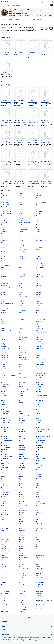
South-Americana (41, 443)
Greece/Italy (22, 274)
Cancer (3, 335)
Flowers (21, 207)
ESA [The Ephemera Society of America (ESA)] (24, 15)
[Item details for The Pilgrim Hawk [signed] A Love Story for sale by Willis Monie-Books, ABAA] (20, 176)
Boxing (3, 297)
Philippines (39, 261)
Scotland (38, 378)
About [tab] (11, 20)
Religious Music (40, 328)
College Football (5, 423)
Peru (37, 254)
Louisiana (21, 470)
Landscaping (22, 432)
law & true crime (23, 443)
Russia (38, 357)
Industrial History (23, 351)
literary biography (23, 459)
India (20, 346)
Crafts (3, 472)
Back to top (27, 617)
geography (21, 254)
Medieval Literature (23, 510)
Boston (3, 290)
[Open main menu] (3, 5)
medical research (23, 506)
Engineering (4, 553)
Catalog (3, 344)
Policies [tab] (18, 20)
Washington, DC (40, 555)
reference (39, 324)
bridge (3, 301)
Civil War (3, 396)
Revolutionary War (41, 335)
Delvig (3, 506)
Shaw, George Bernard (42, 396)
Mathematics (22, 501)
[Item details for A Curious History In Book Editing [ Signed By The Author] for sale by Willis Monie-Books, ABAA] (7, 176)
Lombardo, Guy (22, 468)
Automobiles (4, 254)
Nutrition (39, 193)
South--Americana (41, 441)
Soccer (38, 423)
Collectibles (4, 418)
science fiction (40, 375)
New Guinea (22, 589)
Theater (38, 501)
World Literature (40, 589)
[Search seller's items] (38, 20)
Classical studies (5, 398)
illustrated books (23, 337)
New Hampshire (23, 591)
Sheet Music (39, 398)
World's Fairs (39, 598)
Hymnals (21, 328)
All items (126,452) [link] (5, 85)
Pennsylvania (40, 247)
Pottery (38, 288)
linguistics (21, 456)
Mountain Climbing (23, 558)
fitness (20, 202)
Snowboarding (40, 420)
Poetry (38, 274)
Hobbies (21, 301)
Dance (3, 490)
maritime (21, 488)
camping (3, 324)
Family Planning (5, 593)
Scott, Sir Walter (40, 380)
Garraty (21, 243)
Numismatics (22, 611)
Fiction (3, 609)
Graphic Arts (22, 270)
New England (22, 587)
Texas (38, 495)
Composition (4, 436)
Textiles (38, 497)
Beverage (3, 267)
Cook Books (4, 454)
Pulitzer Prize (40, 306)
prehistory (39, 292)
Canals (3, 333)
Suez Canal (39, 465)
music (20, 562)
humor (20, 324)
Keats (20, 409)
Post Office (39, 285)
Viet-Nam (39, 535)
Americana (4, 209)
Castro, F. (3, 342)
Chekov (3, 364)
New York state (22, 598)
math (20, 499)
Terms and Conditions (46, 637)
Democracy (4, 508)
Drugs (3, 533)
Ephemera (4, 564)
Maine (20, 483)
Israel (20, 369)
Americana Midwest (6, 211)
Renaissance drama (41, 333)
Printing (38, 299)
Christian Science (5, 384)
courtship (3, 465)
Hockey (20, 306)
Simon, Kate (39, 407)
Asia (2, 245)
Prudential (39, 301)
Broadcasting (4, 308)
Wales (38, 546)
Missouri (21, 542)
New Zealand (22, 600)
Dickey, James (5, 510)
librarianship (22, 450)
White (38, 564)
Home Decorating (23, 310)
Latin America (22, 438)
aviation (3, 256)
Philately (38, 258)
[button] (29, 15)
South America (40, 434)
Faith (2, 589)
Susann (38, 468)
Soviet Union (39, 447)
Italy (20, 373)
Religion (38, 326)
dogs (2, 519)
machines (21, 477)
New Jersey (21, 593)
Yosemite (39, 609)
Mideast (21, 528)
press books (39, 297)
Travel (38, 515)
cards (2, 337)
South (38, 427)
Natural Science (23, 575)
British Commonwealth (7, 303)
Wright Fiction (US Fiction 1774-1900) (44, 601)
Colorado (3, 429)
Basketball (4, 263)
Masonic (21, 495)
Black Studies (4, 281)
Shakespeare (39, 391)
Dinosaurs (4, 513)
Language (21, 434)
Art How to (4, 240)
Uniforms (39, 526)
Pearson (38, 245)
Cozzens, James (5, 470)
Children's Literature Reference (9, 375)
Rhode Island (39, 339)
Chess (3, 371)
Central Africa (5, 355)
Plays (38, 272)
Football (21, 214)
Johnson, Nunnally (23, 389)
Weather (38, 558)
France (20, 220)
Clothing (3, 405)
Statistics (39, 461)
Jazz (20, 384)
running (38, 355)
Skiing (38, 411)
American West (5, 207)
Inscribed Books (23, 353)
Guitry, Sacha (22, 276)
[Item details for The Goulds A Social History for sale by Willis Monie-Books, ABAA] (20, 47)
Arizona (3, 236)
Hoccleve (21, 303)
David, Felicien (5, 495)
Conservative (4, 452)
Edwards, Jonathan (6, 551)
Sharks (38, 393)
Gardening (21, 240)
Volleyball (39, 542)
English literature (5, 558)
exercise (3, 575)
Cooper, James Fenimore (7, 456)
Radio (38, 315)
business (3, 317)
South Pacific (40, 438)
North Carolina (22, 602)
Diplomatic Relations (6, 517)
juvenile (21, 402)
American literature (6, 200)
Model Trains (22, 544)
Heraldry (21, 292)
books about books (6, 288)
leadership (21, 445)
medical (21, 504)
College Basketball (6, 420)
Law (20, 441)
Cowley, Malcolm (5, 468)
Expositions (4, 582)
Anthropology (5, 225)
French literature (23, 229)
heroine (21, 294)
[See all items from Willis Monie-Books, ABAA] (42, 15)
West (38, 560)
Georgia (21, 258)
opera (38, 220)
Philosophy (39, 263)
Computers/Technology (7, 441)
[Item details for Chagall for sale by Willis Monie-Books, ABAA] (47, 46)
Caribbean (4, 339)
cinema (3, 391)
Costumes (4, 461)
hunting (21, 326)
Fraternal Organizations (25, 223)
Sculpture (39, 382)
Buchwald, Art (5, 315)
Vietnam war (39, 537)
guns (20, 279)
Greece (20, 272)
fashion (3, 602)
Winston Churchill (41, 578)
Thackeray (39, 499)
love (20, 472)
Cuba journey (4, 486)
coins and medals (5, 411)
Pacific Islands (40, 232)
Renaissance (39, 330)
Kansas (20, 407)
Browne (3, 310)
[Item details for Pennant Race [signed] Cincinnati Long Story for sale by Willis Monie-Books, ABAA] (7, 115)
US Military (39, 528)
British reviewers (5, 306)
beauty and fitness (6, 265)
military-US (22, 533)
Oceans (38, 214)
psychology (39, 303)
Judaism (21, 396)
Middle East (22, 526)
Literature (21, 463)
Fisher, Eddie (22, 198)
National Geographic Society (26, 569)
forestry (21, 218)
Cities (2, 393)
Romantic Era (40, 348)
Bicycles (3, 274)
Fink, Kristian (22, 193)
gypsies (21, 283)
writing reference (40, 604)
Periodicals (39, 249)
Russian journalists (41, 360)
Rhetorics (39, 337)
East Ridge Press (5, 540)
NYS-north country (41, 202)
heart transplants (23, 290)
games (20, 238)
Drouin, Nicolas (5, 531)
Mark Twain (22, 490)
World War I (39, 593)
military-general (23, 531)
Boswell (3, 292)
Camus (3, 326)
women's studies (40, 582)
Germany (21, 261)
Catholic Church (5, 348)
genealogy (21, 245)
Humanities (22, 319)
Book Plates (4, 285)
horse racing (22, 312)
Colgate (3, 416)
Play (37, 270)
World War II (39, 596)
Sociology (39, 425)
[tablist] (11, 19)
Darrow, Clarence (5, 492)
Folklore (21, 209)
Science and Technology (42, 373)
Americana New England (7, 214)
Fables (3, 587)
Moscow (21, 551)
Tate (37, 481)
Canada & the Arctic (6, 330)
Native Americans (23, 571)
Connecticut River (5, 447)
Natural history (22, 573)
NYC (37, 198)
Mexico (20, 519)
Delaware (3, 501)
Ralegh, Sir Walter (41, 319)
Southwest (39, 445)
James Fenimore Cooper (25, 378)
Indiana (20, 348)
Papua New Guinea (41, 240)
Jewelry (21, 387)
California (4, 321)
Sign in (48, 2)
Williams (38, 573)
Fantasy (3, 596)
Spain (38, 452)
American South (5, 205)
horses (20, 315)
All (2, 198)
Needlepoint (22, 580)
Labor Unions (22, 429)
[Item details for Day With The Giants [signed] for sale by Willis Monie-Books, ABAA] (20, 95)
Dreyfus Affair (5, 528)
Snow (38, 418)
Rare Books (39, 321)
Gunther (21, 281)
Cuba (2, 483)
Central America (5, 357)
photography (39, 265)
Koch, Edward (22, 420)
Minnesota (21, 535)
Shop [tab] (4, 20)
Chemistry (4, 366)
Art (2, 238)
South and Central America (43, 436)
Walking (38, 549)
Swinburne (39, 474)
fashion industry (5, 605)
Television (39, 486)
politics (38, 279)
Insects (20, 355)
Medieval (21, 508)
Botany (3, 294)
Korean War (22, 425)
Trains (38, 510)
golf (20, 267)
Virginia (38, 540)
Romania (38, 346)
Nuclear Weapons (23, 609)
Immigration (22, 342)
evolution (3, 573)
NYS (37, 200)
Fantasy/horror (5, 598)
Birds (2, 279)
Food (20, 211)
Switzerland (39, 477)
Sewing (38, 389)
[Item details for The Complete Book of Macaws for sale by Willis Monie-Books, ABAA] (34, 47)
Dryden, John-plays (6, 535)
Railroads (39, 317)
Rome (38, 351)
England (3, 555)
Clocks (3, 402)
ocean (38, 209)
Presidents (39, 294)
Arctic (3, 234)
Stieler (38, 463)
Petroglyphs (39, 256)
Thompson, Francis (41, 504)
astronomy (4, 247)
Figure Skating (5, 611)
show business (40, 400)
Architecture (4, 232)
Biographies (4, 276)
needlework (22, 582)
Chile (2, 378)
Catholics (3, 351)
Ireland (20, 364)
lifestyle (21, 454)
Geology (21, 256)
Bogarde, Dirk (4, 283)
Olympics (39, 218)
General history (23, 249)
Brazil (3, 299)
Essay (2, 569)
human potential (23, 317)
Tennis (38, 492)
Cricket (3, 474)
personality (39, 252)
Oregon (38, 225)
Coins (2, 409)
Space (38, 450)
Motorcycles (22, 555)
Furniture (21, 232)
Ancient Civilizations (6, 218)
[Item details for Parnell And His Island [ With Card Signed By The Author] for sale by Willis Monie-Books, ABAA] (34, 115)
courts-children (5, 463)
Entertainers (4, 560)
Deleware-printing (6, 504)
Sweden (38, 470)
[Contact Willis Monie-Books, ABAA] (50, 15)
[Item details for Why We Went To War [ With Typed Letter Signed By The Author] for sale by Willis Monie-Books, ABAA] (47, 156)
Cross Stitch (4, 481)
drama (3, 524)
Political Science (40, 276)
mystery (21, 564)
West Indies (39, 562)
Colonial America (5, 427)
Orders (38, 223)
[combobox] (29, 5)
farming (3, 600)
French (20, 225)
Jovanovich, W (22, 393)
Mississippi (21, 540)
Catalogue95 (4, 346)
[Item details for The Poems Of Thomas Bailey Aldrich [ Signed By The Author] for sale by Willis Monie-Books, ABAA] (20, 115)
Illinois (20, 333)
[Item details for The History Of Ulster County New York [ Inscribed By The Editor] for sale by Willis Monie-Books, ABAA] (7, 136)
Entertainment (5, 562)
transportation (40, 513)
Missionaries (22, 537)
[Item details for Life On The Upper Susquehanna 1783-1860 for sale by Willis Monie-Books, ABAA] (7, 67)
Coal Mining (4, 407)
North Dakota (22, 605)
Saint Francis (39, 369)
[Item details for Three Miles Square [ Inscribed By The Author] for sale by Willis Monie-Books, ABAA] (47, 136)
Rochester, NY (40, 342)
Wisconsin (39, 580)
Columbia (4, 432)
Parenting (39, 243)
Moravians (21, 546)
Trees (38, 517)
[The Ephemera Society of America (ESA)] (46, 30)
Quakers (38, 310)
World (38, 587)
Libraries (21, 452)
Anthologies (4, 223)
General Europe (23, 247)
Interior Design (22, 357)
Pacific (38, 229)
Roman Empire (40, 344)
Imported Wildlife (23, 344)
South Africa (39, 432)
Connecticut (4, 445)
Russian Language (41, 362)
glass (20, 263)
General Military (23, 252)
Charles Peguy (5, 362)
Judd (20, 398)
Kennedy (21, 414)
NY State (38, 196)
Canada (3, 328)
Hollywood (21, 308)
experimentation (5, 580)
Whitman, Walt (40, 569)
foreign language (23, 216)
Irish (20, 366)
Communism (4, 434)
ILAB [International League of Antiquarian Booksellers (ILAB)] (27, 15)
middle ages (22, 524)
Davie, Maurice (5, 497)
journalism (21, 391)
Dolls (2, 522)
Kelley (20, 411)
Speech (38, 454)
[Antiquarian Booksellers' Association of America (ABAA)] (42, 30)
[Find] (52, 5)
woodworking (40, 584)
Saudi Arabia (39, 371)
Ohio (37, 216)
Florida (20, 205)
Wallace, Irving (40, 551)
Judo (20, 400)
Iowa (20, 362)
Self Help (39, 387)
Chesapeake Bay (5, 369)
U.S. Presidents (40, 524)
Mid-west (21, 522)
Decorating (4, 499)
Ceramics (3, 360)
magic (20, 481)
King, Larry (21, 418)
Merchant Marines (23, 515)
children (3, 373)
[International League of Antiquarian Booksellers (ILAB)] (51, 30)
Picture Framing (40, 267)
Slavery (38, 414)
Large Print (21, 436)
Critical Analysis (5, 479)
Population (39, 283)
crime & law (4, 477)
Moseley (21, 553)
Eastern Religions (5, 542)
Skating (38, 409)
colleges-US (4, 425)
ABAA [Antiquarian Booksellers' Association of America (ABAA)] (21, 15)
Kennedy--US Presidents (25, 416)
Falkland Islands (5, 591)
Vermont (38, 533)
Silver (38, 405)
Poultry (38, 290)
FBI (2, 607)
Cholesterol (4, 382)
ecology (3, 544)
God (20, 265)
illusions (21, 335)
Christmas (4, 387)
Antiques (3, 227)
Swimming (39, 472)
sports (38, 456)
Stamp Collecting (41, 459)
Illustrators (21, 339)
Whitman (39, 567)
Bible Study (4, 270)
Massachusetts (22, 497)
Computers (4, 438)
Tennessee (39, 490)
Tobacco (38, 506)
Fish (20, 196)
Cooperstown (4, 459)
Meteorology (22, 517)
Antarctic (3, 220)
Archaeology (4, 229)
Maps (20, 486)
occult (38, 207)
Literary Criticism (23, 461)
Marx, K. (21, 492)
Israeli (20, 371)
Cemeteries (4, 353)
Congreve (3, 443)
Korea (20, 423)
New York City (22, 596)
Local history (22, 465)
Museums (21, 560)
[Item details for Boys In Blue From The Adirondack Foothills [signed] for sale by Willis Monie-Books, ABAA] (7, 95)
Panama (38, 238)
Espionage (4, 567)
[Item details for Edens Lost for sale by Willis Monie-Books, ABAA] (20, 155)
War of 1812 (39, 553)
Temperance (39, 488)
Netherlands (22, 584)
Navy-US (21, 578)
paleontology (40, 234)
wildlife (38, 571)
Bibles (3, 272)
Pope (38, 281)
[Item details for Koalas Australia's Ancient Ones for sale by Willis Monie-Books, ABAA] (7, 47)
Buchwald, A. (4, 312)
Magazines (21, 479)
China (3, 380)
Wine (38, 575)
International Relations (24, 360)
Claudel (3, 400)
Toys (37, 508)
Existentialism (5, 578)
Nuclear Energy (22, 607)
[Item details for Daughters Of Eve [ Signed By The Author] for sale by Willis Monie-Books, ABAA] (34, 156)
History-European (23, 299)
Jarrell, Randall (22, 382)
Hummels (21, 321)
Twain (38, 519)
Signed (38, 402)
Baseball (3, 261)
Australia (3, 252)
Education (4, 549)
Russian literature (41, 364)
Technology (39, 483)
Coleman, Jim (4, 414)
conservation (4, 450)
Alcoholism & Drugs (6, 196)
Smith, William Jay (41, 416)
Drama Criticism (5, 526)
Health (20, 288)
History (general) (23, 297)
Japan (20, 380)
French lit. (21, 227)
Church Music (4, 389)
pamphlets (39, 236)
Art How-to (4, 243)
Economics (4, 546)
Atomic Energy (5, 249)
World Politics (40, 591)
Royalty (38, 353)
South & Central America (42, 429)
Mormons (21, 549)
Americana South (5, 216)
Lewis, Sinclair (22, 447)
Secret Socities (40, 384)
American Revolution (6, 202)
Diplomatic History (6, 515)
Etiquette (3, 571)
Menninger (21, 513)
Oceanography (40, 211)
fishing (20, 200)
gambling (21, 236)
